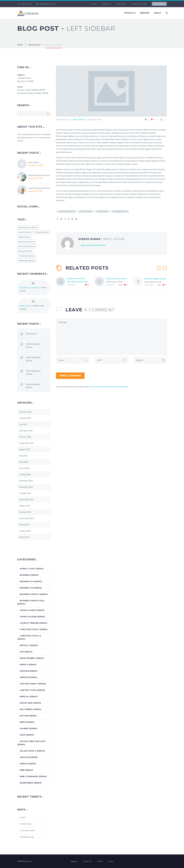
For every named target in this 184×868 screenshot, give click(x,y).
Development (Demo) (67, 211)
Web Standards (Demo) (33, 776)
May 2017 (23, 424)
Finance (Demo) (86, 211)
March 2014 (24, 525)
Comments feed (27, 830)
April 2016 (24, 462)
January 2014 (25, 531)
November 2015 (26, 487)
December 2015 (26, 481)
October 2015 (25, 493)
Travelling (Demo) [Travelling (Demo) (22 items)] (27, 256)
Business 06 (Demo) (31, 588)
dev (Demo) (26, 652)
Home (94, 4)
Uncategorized (29, 757)
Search (48, 114)
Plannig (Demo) (28, 728)
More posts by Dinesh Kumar (93, 245)
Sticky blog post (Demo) (116, 278)
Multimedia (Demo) (30, 709)
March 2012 (24, 537)
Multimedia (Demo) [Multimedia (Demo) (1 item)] (27, 246)
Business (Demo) (29, 575)
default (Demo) (29, 645)
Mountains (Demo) (30, 703)
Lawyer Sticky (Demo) (32, 690)
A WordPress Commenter (30, 288)
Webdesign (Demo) (120, 211)
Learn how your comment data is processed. (109, 387)
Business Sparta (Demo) (34, 594)
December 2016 (26, 431)
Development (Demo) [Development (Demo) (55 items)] (28, 227)
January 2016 (25, 474)
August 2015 (25, 506)
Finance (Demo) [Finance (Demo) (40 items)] (42, 232)
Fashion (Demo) (29, 671)
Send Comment (70, 376)
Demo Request (159, 4)
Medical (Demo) (29, 697)
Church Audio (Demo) (32, 610)
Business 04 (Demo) (31, 581)
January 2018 (25, 418)
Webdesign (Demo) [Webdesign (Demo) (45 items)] (27, 260)
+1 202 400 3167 (26, 4)
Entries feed (26, 824)
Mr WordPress (25, 306)
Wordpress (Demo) (31, 783)
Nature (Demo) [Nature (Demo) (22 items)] (25, 251)
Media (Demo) (102, 211)
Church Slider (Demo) (32, 617)
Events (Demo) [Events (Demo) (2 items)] (25, 232)
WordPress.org (27, 837)
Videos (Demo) (28, 764)
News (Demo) (79, 119)
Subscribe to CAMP (139, 4)
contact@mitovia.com (47, 4)
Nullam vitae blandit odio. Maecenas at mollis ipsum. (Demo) (78, 282)
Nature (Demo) (28, 716)
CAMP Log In (121, 4)
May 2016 (23, 456)
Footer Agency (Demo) (33, 684)
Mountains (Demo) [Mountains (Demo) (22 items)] (27, 242)
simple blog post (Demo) (39, 175)
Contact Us (107, 4)
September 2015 (26, 499)
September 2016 (26, 443)
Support (74, 861)
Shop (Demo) (27, 735)
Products (130, 13)
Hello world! (33, 162)
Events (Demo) (28, 665)
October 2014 (25, 512)
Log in (23, 817)
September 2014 (26, 518)
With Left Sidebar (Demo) (155, 279)
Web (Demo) (26, 770)
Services (145, 13)
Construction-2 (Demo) (34, 629)
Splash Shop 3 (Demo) (32, 751)
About (158, 13)
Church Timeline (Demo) (33, 623)
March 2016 (24, 468)
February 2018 (25, 412)
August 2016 (25, 449)
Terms (111, 861)
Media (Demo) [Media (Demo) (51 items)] (25, 237)
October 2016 (25, 437)
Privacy (100, 861)
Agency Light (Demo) (32, 569)
